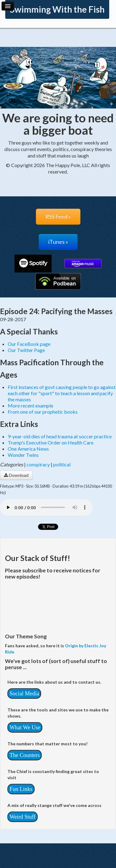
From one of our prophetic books (43, 412)
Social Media (24, 694)
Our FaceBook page (29, 344)
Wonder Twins (23, 455)
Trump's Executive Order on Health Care (51, 442)
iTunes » (58, 242)
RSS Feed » (58, 217)
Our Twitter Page (26, 350)
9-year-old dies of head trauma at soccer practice (60, 436)
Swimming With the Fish (57, 9)
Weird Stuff (23, 817)
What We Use (25, 727)
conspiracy (38, 464)
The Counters (25, 755)
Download (16, 475)
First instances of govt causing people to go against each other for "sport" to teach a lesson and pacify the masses (62, 393)
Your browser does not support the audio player (46, 507)
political (62, 464)
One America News (28, 449)
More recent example (30, 405)
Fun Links (21, 789)
